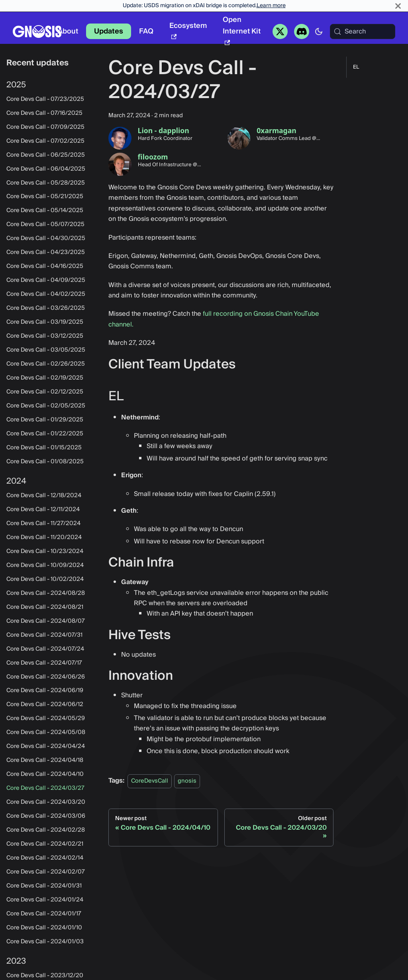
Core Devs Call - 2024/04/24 (46, 746)
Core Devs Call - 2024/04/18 (45, 760)
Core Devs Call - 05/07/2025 (45, 224)
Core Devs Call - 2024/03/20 (46, 802)
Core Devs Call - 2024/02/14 (45, 858)
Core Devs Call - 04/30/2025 (46, 238)
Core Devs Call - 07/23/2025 (45, 99)
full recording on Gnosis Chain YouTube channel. (214, 319)
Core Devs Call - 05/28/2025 (46, 183)
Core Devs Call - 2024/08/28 (46, 593)
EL (356, 67)
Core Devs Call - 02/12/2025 (45, 392)
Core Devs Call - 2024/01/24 (45, 900)
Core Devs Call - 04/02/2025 (46, 294)
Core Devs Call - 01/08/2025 (45, 462)
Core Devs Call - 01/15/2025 (44, 448)
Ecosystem (188, 30)
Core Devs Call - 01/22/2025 (45, 434)
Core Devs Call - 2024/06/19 (45, 691)
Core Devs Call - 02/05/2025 (46, 406)
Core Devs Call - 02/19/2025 (45, 378)
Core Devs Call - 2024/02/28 (46, 830)
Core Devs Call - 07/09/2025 (45, 127)
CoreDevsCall (150, 781)
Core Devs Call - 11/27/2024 (43, 523)
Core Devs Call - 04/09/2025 (46, 280)
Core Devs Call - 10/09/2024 (45, 565)
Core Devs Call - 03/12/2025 (45, 336)
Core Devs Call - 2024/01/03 (45, 942)
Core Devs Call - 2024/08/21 (45, 607)
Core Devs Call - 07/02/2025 (45, 141)
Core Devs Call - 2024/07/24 (45, 649)
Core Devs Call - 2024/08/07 (46, 621)
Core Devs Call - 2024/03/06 (46, 816)
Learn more (271, 6)
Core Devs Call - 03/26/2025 (46, 308)
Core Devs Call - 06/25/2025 (46, 155)
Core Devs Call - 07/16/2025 (44, 113)
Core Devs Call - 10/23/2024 (45, 551)
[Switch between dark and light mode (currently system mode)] (319, 31)
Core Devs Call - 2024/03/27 (45, 788)
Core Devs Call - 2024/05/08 (46, 732)
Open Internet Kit (242, 29)
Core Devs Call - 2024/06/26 (46, 677)
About (68, 31)
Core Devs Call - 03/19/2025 (45, 322)
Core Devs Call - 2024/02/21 (45, 844)
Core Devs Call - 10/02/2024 (45, 579)
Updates (109, 31)
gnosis (187, 781)
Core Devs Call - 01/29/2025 (45, 420)
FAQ (146, 31)
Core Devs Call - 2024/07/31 (44, 635)
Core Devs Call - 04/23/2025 (46, 252)
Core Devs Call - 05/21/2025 (45, 197)
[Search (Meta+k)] (363, 31)
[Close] (398, 6)
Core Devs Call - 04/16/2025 (45, 266)
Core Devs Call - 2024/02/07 (46, 872)
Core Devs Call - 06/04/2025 (46, 169)
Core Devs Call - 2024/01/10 (44, 928)
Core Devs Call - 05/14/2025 (45, 211)
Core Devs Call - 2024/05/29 (46, 718)
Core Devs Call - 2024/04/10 (45, 774)
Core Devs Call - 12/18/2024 (44, 496)
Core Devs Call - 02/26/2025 (46, 364)
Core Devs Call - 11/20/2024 (44, 537)
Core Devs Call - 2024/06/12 (45, 704)
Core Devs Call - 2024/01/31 (44, 886)
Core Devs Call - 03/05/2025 (46, 350)
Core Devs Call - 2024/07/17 (44, 663)
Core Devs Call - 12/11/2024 (43, 510)
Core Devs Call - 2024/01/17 (44, 914)
